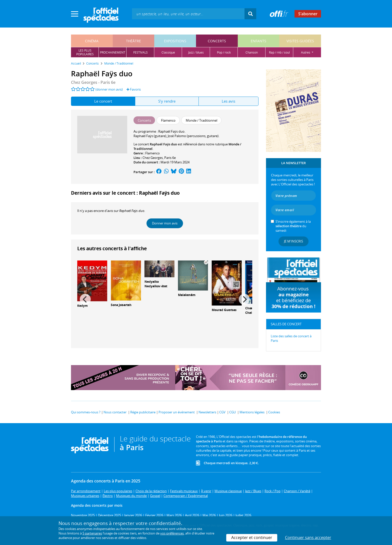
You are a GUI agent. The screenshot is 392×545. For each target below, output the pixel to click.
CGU (232, 412)
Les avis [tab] (228, 101)
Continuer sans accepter (308, 537)
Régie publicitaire (143, 412)
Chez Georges (153, 158)
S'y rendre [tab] (167, 101)
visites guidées (300, 41)
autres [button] (306, 52)
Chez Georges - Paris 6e (93, 82)
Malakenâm (187, 295)
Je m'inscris (293, 241)
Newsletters (207, 412)
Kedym (82, 306)
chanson (252, 52)
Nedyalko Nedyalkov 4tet (156, 284)
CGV (222, 412)
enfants (258, 41)
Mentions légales (252, 412)
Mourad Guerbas (224, 310)
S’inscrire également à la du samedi (293, 226)
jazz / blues (196, 52)
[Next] (244, 299)
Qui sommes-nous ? (86, 412)
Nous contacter (115, 412)
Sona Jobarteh (121, 305)
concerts (217, 41)
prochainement (113, 52)
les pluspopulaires (85, 52)
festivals (140, 52)
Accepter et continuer (252, 537)
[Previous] (85, 299)
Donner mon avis (165, 223)
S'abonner (308, 14)
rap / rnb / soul (279, 52)
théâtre (133, 41)
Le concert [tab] (103, 101)
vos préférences (172, 533)
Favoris (134, 89)
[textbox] (188, 14)
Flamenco (152, 153)
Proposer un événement (177, 412)
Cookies (274, 412)
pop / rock (224, 52)
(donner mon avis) (109, 89)
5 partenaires (92, 533)
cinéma (92, 41)
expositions (175, 41)
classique (168, 52)
